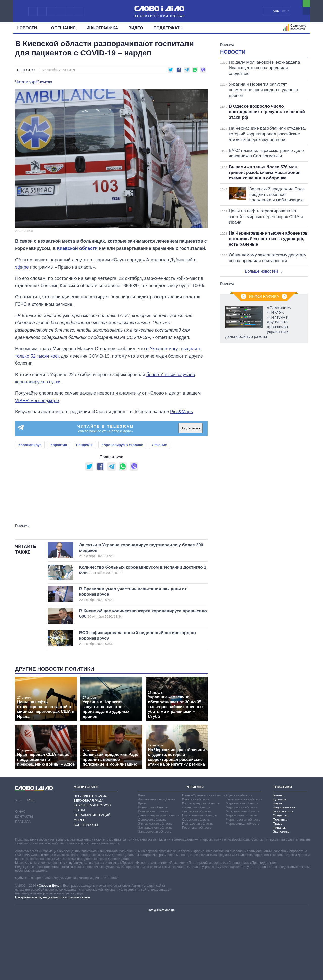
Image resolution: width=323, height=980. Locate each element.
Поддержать (168, 28)
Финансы (280, 891)
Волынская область (153, 874)
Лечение (159, 445)
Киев (142, 858)
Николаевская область (199, 879)
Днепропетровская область (159, 879)
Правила (23, 885)
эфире (22, 267)
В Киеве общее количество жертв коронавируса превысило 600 (143, 677)
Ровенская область (197, 891)
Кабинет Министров (92, 868)
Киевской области (77, 248)
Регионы (195, 850)
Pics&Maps (181, 412)
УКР (276, 11)
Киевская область (196, 862)
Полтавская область (198, 887)
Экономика (281, 895)
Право (278, 887)
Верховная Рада (89, 864)
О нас (20, 875)
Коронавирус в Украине (122, 445)
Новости (29, 28)
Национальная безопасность (284, 872)
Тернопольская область (244, 862)
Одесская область (196, 883)
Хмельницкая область (243, 874)
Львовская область (197, 874)
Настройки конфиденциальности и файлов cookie (52, 960)
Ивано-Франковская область (204, 858)
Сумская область (239, 858)
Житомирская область (155, 887)
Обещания (63, 28)
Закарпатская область (155, 891)
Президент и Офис (91, 859)
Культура (280, 862)
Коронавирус (30, 445)
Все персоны (86, 888)
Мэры (79, 883)
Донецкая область (152, 883)
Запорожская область (155, 895)
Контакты (24, 880)
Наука (277, 866)
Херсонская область (242, 870)
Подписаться (191, 428)
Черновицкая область (243, 887)
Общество (26, 70)
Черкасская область (241, 879)
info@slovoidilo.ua (161, 973)
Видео (136, 28)
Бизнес (278, 858)
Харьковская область (242, 866)
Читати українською (34, 82)
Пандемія (84, 445)
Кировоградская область (201, 866)
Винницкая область (153, 870)
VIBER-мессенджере (37, 401)
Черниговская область (243, 883)
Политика (280, 883)
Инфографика (102, 28)
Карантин (59, 445)
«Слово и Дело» (49, 949)
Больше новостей (264, 334)
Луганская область (196, 870)
